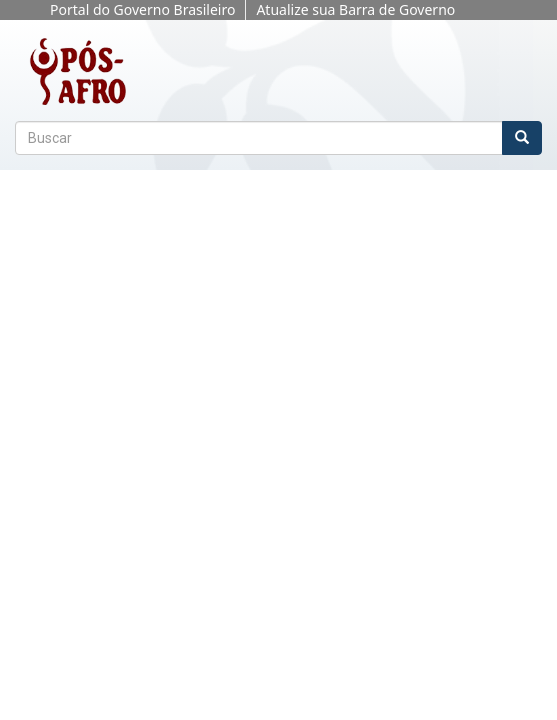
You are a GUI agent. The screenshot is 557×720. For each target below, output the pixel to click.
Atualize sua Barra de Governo (355, 9)
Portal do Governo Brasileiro (142, 9)
